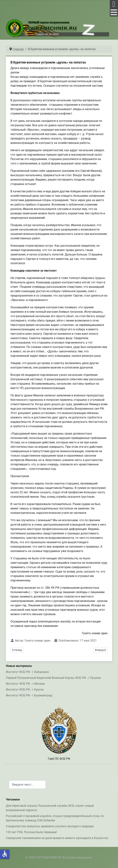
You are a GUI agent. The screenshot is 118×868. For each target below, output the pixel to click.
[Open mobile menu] (114, 4)
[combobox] (27, 785)
